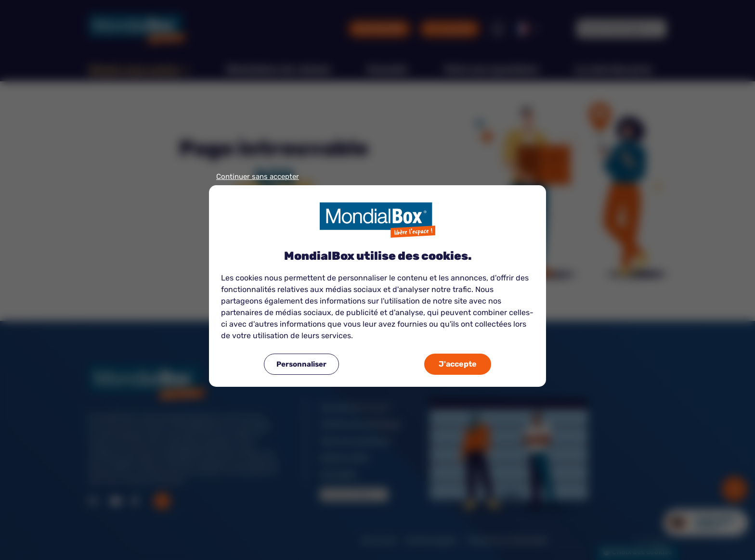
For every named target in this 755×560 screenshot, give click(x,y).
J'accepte (458, 364)
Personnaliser (301, 364)
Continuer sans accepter (258, 177)
